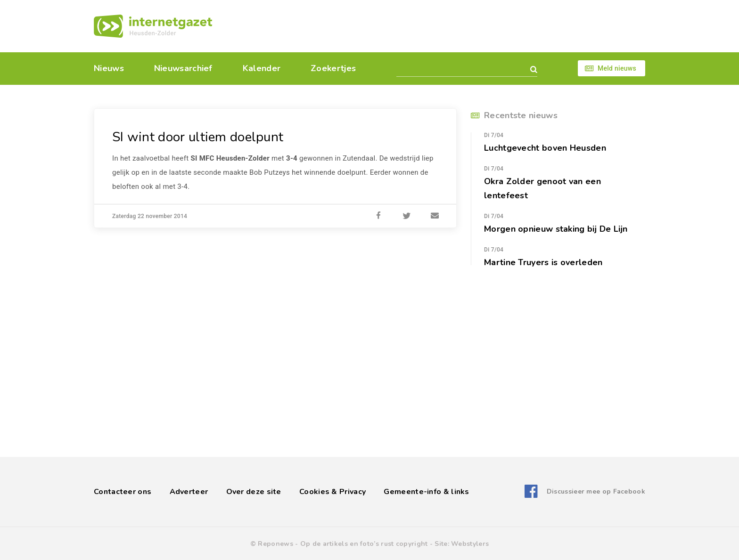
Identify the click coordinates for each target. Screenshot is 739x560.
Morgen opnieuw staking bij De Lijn (556, 229)
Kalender (262, 68)
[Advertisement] (434, 26)
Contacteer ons (123, 492)
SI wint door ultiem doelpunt (198, 137)
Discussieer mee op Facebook (596, 491)
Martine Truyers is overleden (543, 262)
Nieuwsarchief (183, 68)
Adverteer (189, 492)
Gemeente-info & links (426, 492)
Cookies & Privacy (333, 492)
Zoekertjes (333, 68)
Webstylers (470, 544)
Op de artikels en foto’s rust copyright (364, 544)
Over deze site (254, 492)
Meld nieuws (617, 68)
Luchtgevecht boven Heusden (545, 148)
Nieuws (109, 68)
